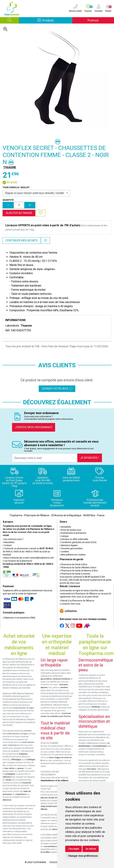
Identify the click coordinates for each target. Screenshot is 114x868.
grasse (21, 768)
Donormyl (27, 783)
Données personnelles (71, 549)
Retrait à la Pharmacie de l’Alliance (77, 601)
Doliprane (23, 754)
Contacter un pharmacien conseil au (28, 549)
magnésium (21, 794)
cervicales (63, 685)
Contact (7, 545)
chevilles (64, 687)
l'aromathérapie (100, 746)
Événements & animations (73, 533)
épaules (44, 687)
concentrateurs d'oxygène (55, 846)
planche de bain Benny (51, 798)
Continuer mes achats (22, 240)
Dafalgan (31, 760)
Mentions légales (69, 545)
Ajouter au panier (19, 213)
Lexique (64, 536)
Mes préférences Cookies (73, 555)
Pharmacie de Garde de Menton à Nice (79, 571)
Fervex (8, 780)
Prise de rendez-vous (71, 530)
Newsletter (9, 542)
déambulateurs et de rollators (55, 781)
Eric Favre (92, 769)
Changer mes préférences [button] (83, 856)
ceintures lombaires (61, 679)
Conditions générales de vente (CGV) (78, 542)
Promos (93, 20)
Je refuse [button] (91, 849)
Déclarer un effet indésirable (74, 539)
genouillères (46, 679)
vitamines (7, 800)
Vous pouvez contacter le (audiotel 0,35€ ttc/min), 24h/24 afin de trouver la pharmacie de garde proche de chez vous (86, 580)
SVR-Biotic (96, 707)
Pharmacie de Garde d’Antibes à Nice (78, 568)
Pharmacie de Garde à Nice (73, 564)
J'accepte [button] (74, 849)
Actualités (65, 527)
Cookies (64, 552)
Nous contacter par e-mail (28, 558)
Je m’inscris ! (90, 458)
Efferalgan (16, 760)
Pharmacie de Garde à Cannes (75, 574)
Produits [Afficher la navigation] (55, 20)
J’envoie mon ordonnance (34, 427)
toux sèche (9, 768)
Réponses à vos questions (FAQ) (19, 618)
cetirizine (7, 777)
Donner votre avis (57, 389)
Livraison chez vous (70, 604)
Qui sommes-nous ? (13, 539)
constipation (10, 774)
